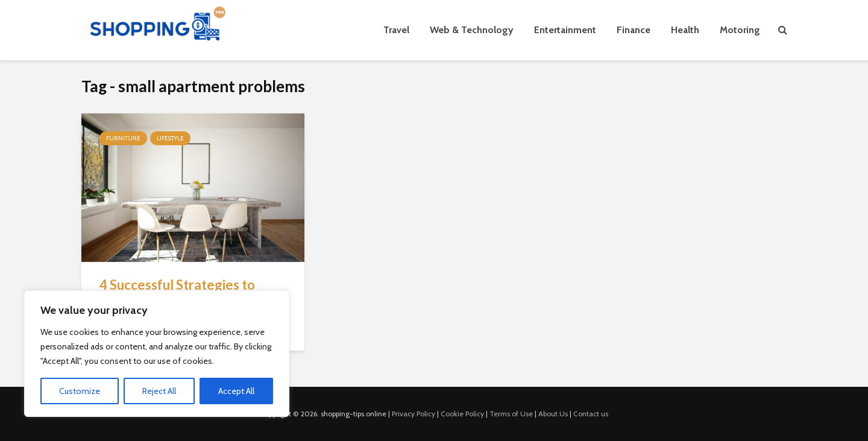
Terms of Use (511, 414)
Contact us (591, 414)
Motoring (740, 30)
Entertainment (565, 30)
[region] (157, 354)
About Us (553, 414)
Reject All (159, 391)
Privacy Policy (414, 414)
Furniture (123, 138)
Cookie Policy (462, 414)
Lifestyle (170, 138)
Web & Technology (472, 30)
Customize (80, 391)
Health (685, 30)
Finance (634, 30)
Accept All (236, 391)
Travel (396, 30)
